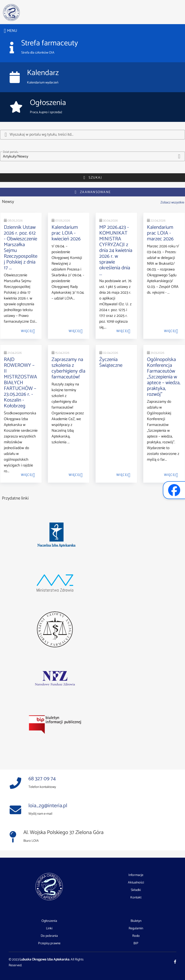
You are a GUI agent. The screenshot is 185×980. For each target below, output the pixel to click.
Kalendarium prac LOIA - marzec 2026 (160, 233)
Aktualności (136, 883)
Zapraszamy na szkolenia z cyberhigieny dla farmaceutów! (68, 368)
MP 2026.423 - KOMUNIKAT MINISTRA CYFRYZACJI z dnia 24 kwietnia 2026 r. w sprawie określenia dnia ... (116, 250)
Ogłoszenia (49, 921)
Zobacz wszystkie (172, 202)
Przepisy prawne (49, 943)
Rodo (136, 936)
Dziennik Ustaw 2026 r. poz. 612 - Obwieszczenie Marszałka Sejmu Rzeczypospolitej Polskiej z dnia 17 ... (21, 248)
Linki (49, 929)
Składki (136, 890)
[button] (92, 156)
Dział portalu (11, 152)
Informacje (136, 875)
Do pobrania (49, 936)
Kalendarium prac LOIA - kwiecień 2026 (66, 233)
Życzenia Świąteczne (111, 362)
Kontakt (136, 898)
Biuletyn (136, 921)
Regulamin (136, 929)
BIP (136, 943)
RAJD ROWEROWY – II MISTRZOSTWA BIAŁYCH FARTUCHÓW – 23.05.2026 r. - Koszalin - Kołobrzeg (20, 383)
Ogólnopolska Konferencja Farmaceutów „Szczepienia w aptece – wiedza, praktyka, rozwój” (164, 377)
